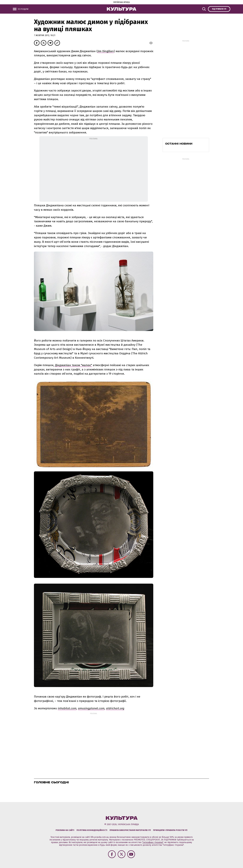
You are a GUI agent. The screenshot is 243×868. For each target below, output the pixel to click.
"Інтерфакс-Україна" (153, 842)
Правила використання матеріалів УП (130, 830)
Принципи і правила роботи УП (170, 830)
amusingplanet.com (91, 708)
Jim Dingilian (106, 51)
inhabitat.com (67, 708)
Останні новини (179, 144)
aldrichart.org (115, 708)
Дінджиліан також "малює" (74, 365)
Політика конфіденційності (92, 830)
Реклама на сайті (65, 830)
